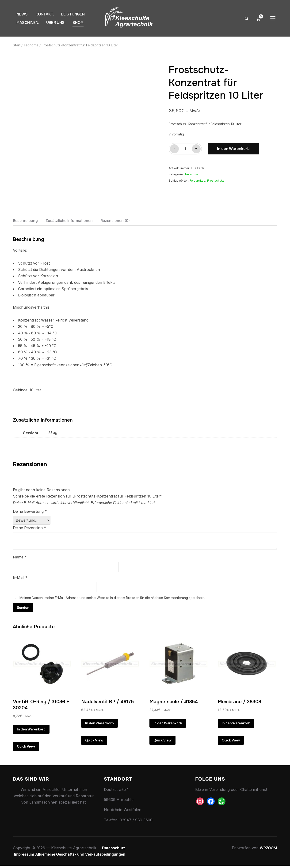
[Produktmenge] (185, 149)
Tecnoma (31, 45)
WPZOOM (268, 850)
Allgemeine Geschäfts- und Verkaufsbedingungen (80, 857)
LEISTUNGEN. (73, 14)
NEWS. (23, 14)
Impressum (24, 857)
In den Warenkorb (233, 149)
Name (20, 557)
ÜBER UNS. (56, 23)
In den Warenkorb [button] (31, 730)
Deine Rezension (29, 528)
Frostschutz (216, 181)
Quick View (26, 748)
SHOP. (78, 23)
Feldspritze (197, 181)
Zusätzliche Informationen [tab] (69, 221)
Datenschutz (114, 850)
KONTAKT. (45, 14)
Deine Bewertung (30, 511)
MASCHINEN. (28, 23)
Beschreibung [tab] (25, 221)
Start (17, 45)
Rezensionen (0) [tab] (115, 221)
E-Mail (20, 577)
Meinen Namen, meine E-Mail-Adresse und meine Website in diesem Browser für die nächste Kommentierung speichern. (112, 598)
